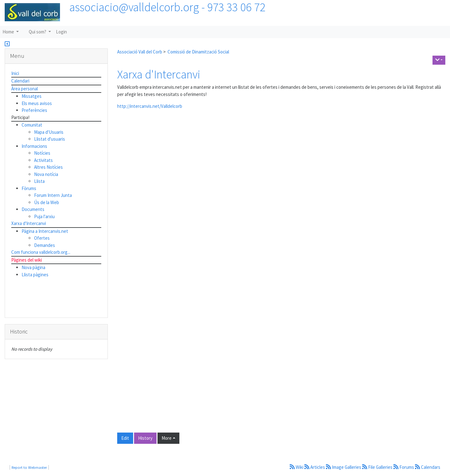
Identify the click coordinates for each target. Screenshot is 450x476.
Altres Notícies (48, 167)
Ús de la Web (47, 202)
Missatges (32, 96)
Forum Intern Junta (53, 195)
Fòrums (29, 188)
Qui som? (38, 32)
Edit (125, 438)
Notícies (42, 153)
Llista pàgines (35, 275)
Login (61, 32)
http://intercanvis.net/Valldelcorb (150, 106)
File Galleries (378, 467)
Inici (15, 73)
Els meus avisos (37, 103)
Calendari (20, 81)
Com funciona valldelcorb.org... (41, 252)
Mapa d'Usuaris (49, 132)
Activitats (43, 160)
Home (9, 32)
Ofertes (42, 238)
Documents (33, 209)
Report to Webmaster (29, 467)
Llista (39, 181)
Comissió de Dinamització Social (198, 52)
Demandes (45, 245)
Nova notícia (46, 174)
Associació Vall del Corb (140, 52)
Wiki (297, 467)
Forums (404, 467)
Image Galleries (344, 467)
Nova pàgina (33, 267)
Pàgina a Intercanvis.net (45, 231)
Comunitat (32, 125)
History (145, 438)
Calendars (428, 467)
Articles (315, 467)
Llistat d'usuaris (50, 139)
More (167, 438)
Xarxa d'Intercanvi (159, 74)
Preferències (34, 110)
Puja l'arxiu (44, 216)
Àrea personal (25, 89)
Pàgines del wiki (27, 260)
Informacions (34, 146)
